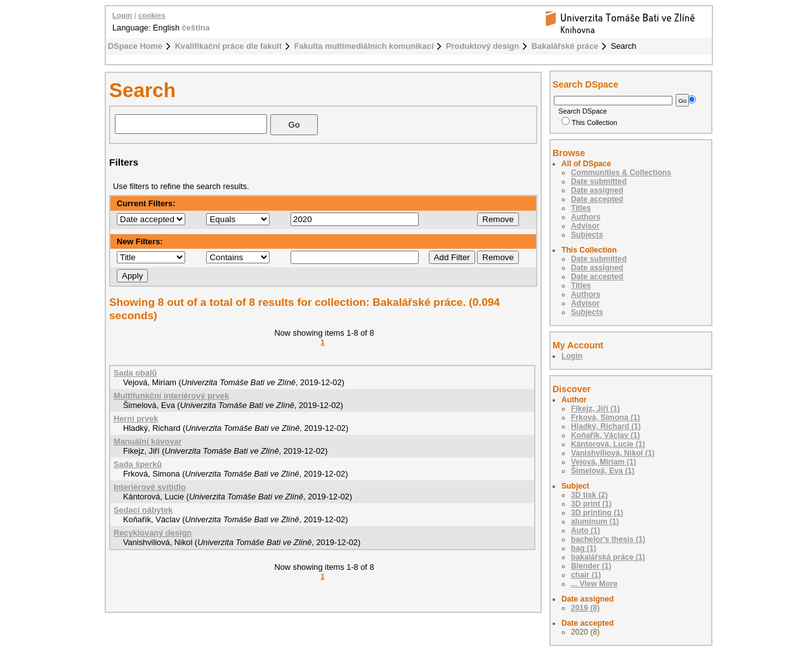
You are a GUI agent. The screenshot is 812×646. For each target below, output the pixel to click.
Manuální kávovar (147, 441)
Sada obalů (135, 373)
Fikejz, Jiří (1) (595, 409)
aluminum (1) (595, 522)
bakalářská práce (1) (608, 557)
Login (122, 15)
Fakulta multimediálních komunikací (364, 46)
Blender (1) (591, 566)
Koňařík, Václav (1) (606, 435)
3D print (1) (591, 504)
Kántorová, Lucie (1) (608, 444)
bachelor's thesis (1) (608, 539)
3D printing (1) (597, 513)
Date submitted (599, 181)
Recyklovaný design (153, 533)
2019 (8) (585, 608)
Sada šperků (138, 464)
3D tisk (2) (589, 495)
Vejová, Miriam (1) (604, 462)
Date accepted (597, 199)
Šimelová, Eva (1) (603, 471)
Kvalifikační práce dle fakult (229, 46)
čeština (196, 28)
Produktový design (482, 46)
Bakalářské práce (565, 46)
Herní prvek (136, 419)
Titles (581, 208)
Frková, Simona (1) (606, 418)
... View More (594, 584)
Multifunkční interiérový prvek (171, 396)
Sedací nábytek (143, 510)
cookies (152, 15)
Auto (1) (586, 531)
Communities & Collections (621, 173)
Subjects (587, 235)
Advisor (585, 226)
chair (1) (586, 575)
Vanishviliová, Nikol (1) (613, 453)
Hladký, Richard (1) (606, 426)
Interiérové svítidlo (150, 487)
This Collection (589, 122)
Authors (586, 217)
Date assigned (597, 190)
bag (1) (584, 548)
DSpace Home (135, 46)
